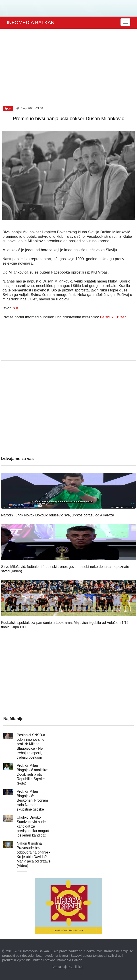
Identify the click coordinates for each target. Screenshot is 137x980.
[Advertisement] (68, 62)
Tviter (121, 317)
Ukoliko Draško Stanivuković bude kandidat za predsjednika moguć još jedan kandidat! (33, 826)
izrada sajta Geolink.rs (68, 967)
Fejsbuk (107, 317)
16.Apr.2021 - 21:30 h (31, 108)
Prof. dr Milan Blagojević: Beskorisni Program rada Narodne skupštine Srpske (32, 800)
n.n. (16, 308)
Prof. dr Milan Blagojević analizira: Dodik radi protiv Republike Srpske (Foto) (32, 774)
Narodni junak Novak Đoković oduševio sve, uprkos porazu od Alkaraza (58, 515)
